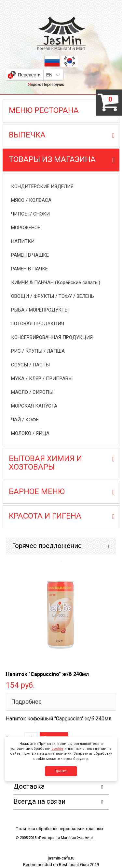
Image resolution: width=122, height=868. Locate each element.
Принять (61, 771)
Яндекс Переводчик (46, 85)
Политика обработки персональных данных (59, 829)
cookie (57, 749)
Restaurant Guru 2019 (79, 865)
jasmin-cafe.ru (61, 858)
